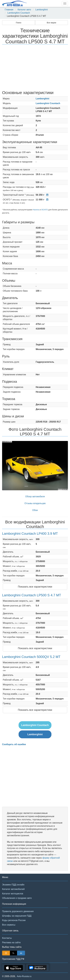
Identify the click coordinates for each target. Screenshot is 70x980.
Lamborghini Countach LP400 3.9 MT (30, 534)
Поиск (19, 23)
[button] (7, 466)
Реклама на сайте (11, 942)
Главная (9, 10)
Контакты (7, 938)
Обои (35, 510)
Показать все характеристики (35, 587)
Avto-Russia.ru (24, 976)
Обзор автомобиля (35, 496)
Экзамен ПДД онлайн (13, 885)
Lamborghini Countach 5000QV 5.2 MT (31, 657)
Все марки (51, 23)
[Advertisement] (35, 68)
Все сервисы (9, 925)
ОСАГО (44, 210)
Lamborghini (41, 10)
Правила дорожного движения (18, 911)
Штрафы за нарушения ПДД (17, 916)
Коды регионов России (14, 920)
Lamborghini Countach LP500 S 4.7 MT (32, 595)
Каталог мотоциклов (13, 894)
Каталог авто (24, 10)
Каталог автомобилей (13, 889)
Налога (36, 210)
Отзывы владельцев (35, 503)
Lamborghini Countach (19, 13)
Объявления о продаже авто (17, 898)
